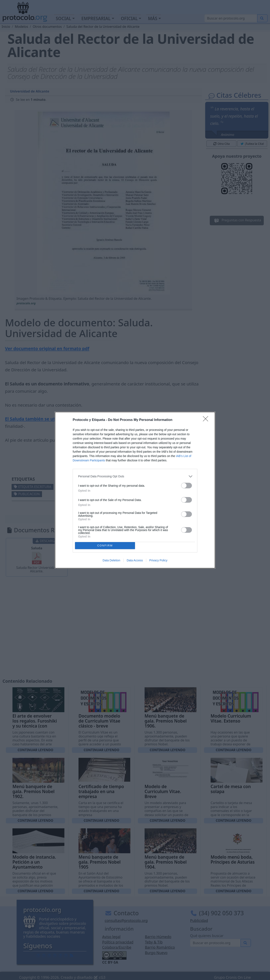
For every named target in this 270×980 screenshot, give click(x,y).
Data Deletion (111, 560)
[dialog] (135, 490)
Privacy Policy (158, 560)
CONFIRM (105, 545)
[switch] (187, 486)
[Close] (207, 420)
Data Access (135, 560)
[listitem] (135, 476)
